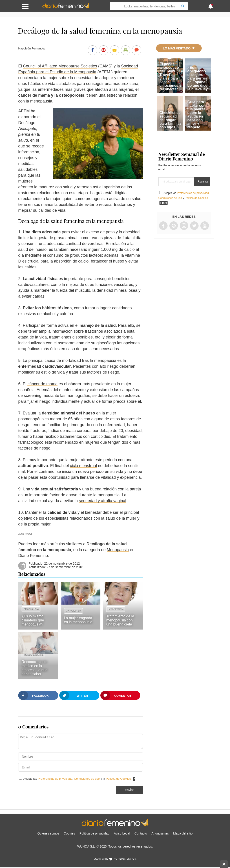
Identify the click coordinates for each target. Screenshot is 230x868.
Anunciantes (160, 833)
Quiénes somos (48, 833)
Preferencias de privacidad (55, 779)
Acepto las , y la (77, 779)
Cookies (70, 833)
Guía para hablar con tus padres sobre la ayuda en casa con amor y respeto (196, 115)
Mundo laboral (33, 655)
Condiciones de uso (87, 779)
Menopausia (118, 550)
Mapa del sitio (183, 833)
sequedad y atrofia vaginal (102, 501)
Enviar (129, 790)
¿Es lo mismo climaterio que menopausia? (33, 620)
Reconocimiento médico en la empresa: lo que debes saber (34, 668)
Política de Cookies (118, 779)
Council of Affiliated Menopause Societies (60, 66)
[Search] (183, 6)
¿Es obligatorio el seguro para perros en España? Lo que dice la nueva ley (198, 78)
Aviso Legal (122, 833)
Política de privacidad (94, 833)
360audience (128, 859)
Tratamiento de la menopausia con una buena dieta (120, 620)
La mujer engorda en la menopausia (78, 620)
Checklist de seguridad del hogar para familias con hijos (170, 120)
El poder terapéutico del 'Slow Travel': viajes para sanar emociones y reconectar (170, 77)
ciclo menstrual (83, 466)
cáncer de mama (42, 384)
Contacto (141, 833)
